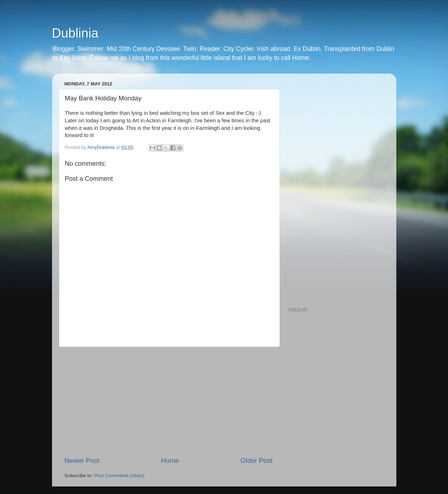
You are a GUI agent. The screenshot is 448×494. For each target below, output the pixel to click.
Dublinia (75, 33)
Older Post (256, 460)
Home (170, 460)
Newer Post (82, 460)
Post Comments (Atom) (119, 476)
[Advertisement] (169, 401)
